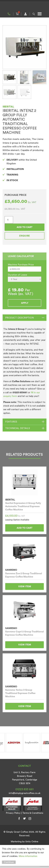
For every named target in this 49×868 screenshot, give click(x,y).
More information (28, 856)
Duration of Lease (17, 275)
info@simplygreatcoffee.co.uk (25, 793)
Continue (9, 862)
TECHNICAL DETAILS (18, 428)
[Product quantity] (9, 220)
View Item (25, 586)
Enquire (24, 236)
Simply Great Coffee (25, 7)
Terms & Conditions (33, 813)
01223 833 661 (9, 14)
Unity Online (32, 842)
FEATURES (11, 422)
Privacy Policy (13, 813)
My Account (25, 14)
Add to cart (24, 227)
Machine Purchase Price (21, 265)
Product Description (19, 318)
